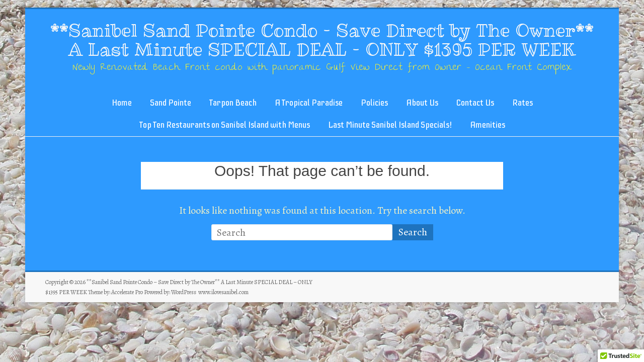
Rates (522, 103)
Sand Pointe (171, 103)
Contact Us (475, 103)
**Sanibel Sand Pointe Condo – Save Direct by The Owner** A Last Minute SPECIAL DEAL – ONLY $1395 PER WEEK (322, 40)
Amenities (488, 125)
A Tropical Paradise (309, 103)
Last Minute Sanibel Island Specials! (390, 125)
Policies (374, 103)
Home (122, 103)
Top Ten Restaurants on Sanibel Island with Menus (225, 125)
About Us (422, 103)
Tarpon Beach (233, 103)
